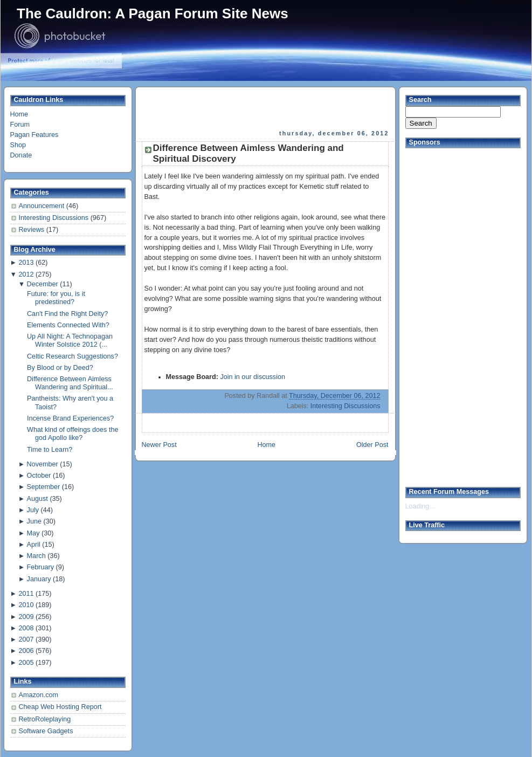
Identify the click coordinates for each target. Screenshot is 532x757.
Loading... (420, 506)
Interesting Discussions (55, 218)
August (37, 499)
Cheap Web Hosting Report (60, 707)
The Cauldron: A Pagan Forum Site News (153, 13)
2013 (26, 263)
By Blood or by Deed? (60, 368)
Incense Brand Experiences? (70, 418)
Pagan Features (34, 135)
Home (19, 114)
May (33, 533)
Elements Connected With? (68, 325)
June (34, 521)
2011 (26, 594)
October (39, 476)
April (34, 545)
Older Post (372, 445)
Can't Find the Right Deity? (67, 314)
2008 (26, 628)
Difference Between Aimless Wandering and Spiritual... (70, 383)
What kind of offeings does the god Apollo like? (72, 434)
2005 (26, 663)
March (36, 556)
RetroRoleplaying (45, 719)
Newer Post (159, 445)
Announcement (43, 206)
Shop (18, 145)
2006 (26, 651)
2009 (26, 617)
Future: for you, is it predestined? (56, 298)
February (40, 567)
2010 (26, 605)
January (39, 579)
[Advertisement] (448, 313)
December (43, 284)
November (43, 464)
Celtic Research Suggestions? (72, 356)
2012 (26, 274)
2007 (26, 639)
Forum (20, 125)
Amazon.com (39, 695)
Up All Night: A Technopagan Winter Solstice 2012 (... (70, 340)
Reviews (33, 230)
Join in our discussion (253, 377)
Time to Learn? (50, 450)
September (44, 487)
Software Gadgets (46, 731)
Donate (21, 155)
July (33, 510)
